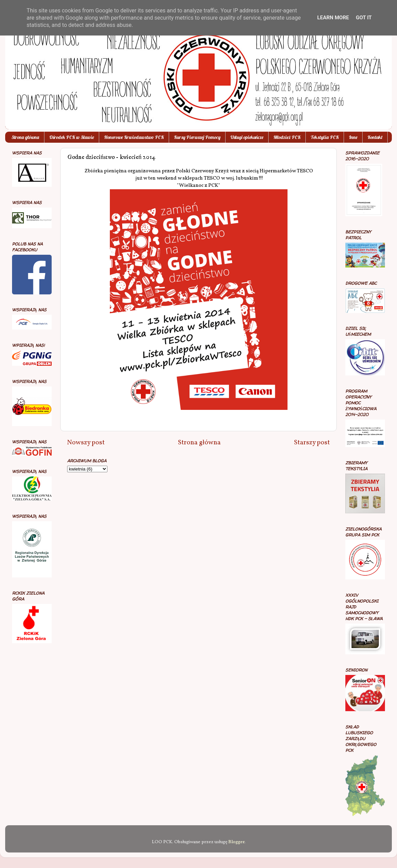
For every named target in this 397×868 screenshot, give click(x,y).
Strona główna (25, 137)
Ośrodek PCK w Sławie (72, 137)
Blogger (236, 842)
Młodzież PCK (287, 137)
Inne (353, 137)
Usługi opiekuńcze (247, 137)
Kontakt (375, 137)
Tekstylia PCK (325, 137)
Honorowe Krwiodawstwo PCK (134, 137)
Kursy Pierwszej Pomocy (197, 137)
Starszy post (312, 443)
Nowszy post (86, 443)
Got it (364, 18)
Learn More (333, 18)
